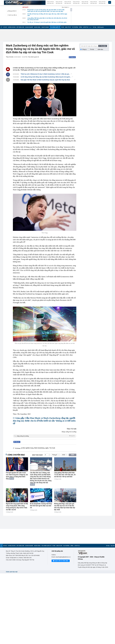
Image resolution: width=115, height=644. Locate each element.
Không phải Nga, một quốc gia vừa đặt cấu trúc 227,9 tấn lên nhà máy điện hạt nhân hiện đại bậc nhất (65, 507)
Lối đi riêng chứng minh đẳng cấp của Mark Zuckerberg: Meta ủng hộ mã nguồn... (47, 77)
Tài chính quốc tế (33, 57)
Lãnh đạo (100, 49)
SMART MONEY (45, 27)
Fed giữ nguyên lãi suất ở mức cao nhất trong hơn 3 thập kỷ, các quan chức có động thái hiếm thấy (17, 476)
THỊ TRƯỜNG (75, 27)
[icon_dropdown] (110, 2)
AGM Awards (100, 27)
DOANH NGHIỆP (29, 27)
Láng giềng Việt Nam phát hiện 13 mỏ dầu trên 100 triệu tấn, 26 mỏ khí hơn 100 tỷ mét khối (65, 475)
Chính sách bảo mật (12, 572)
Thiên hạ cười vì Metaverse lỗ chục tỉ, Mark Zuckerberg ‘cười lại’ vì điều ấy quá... (46, 74)
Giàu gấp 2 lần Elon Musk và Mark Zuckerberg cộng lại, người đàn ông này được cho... (48, 80)
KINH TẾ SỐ (68, 27)
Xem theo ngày (37, 455)
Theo (45, 436)
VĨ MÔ (63, 27)
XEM (73, 455)
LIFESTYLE (86, 27)
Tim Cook (52, 448)
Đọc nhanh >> (65, 7)
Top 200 (113, 546)
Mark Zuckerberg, (40, 448)
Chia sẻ (73, 57)
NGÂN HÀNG (37, 27)
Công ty (84, 49)
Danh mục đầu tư (12, 15)
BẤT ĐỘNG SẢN (20, 27)
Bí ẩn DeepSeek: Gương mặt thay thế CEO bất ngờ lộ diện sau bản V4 (41, 506)
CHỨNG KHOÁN (12, 27)
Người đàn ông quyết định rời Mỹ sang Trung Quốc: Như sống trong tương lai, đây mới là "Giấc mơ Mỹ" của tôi (17, 507)
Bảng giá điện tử (11, 11)
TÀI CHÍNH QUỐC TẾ (55, 27)
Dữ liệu (95, 27)
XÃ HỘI (5, 27)
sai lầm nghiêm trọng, (27, 448)
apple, (47, 448)
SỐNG (81, 27)
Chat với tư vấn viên (61, 561)
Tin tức (92, 49)
